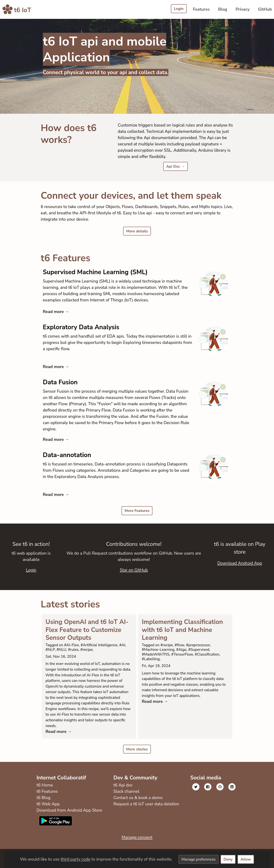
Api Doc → (176, 167)
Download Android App (240, 565)
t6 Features (47, 810)
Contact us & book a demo (137, 817)
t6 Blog (43, 817)
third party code (72, 859)
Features (201, 9)
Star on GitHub (134, 572)
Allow (249, 859)
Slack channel (125, 810)
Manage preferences (197, 859)
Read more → (56, 313)
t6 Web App (48, 823)
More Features (137, 512)
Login (178, 9)
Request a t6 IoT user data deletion (145, 823)
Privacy (243, 9)
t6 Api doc (122, 804)
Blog (223, 9)
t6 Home (45, 804)
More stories (137, 768)
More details (137, 232)
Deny (230, 859)
